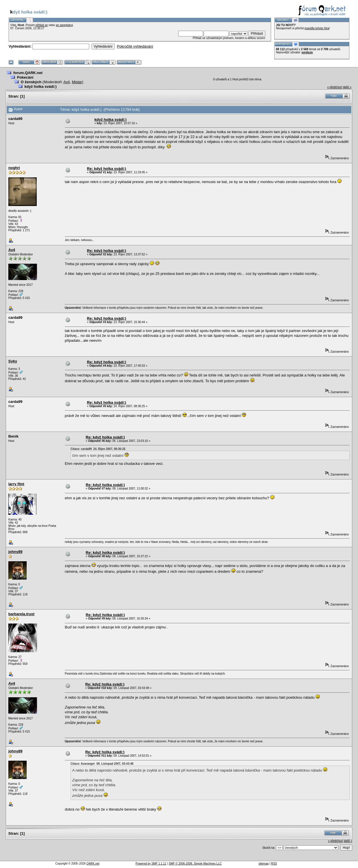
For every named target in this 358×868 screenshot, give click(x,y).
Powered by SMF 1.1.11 (151, 864)
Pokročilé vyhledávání (135, 46)
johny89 (15, 552)
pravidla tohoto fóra (317, 28)
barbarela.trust (21, 614)
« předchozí (334, 87)
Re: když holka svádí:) (107, 169)
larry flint (16, 484)
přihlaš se (42, 25)
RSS (274, 864)
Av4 (67, 82)
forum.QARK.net (28, 73)
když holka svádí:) (40, 87)
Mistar (77, 82)
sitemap (264, 864)
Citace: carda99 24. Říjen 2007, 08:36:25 (98, 449)
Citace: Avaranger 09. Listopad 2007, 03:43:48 (102, 764)
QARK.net (93, 864)
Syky (13, 361)
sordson (307, 52)
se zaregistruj (64, 25)
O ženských (31, 82)
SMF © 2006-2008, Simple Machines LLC (195, 864)
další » (347, 87)
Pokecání (25, 77)
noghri (14, 168)
